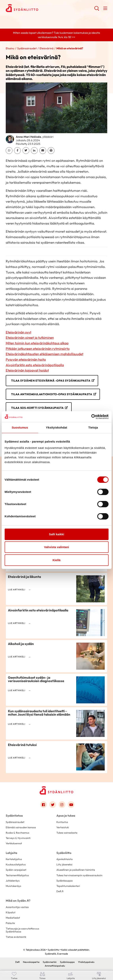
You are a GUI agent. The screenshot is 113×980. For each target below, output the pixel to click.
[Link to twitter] (53, 805)
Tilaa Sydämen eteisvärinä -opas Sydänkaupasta (51, 381)
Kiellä (56, 560)
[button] (97, 10)
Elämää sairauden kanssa (21, 827)
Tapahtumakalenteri (68, 886)
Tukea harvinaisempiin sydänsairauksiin (79, 875)
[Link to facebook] (44, 805)
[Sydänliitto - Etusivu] (56, 790)
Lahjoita (11, 853)
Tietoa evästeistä (16, 937)
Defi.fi (60, 891)
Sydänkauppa (65, 881)
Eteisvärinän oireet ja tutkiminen (30, 337)
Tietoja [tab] (93, 427)
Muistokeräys (13, 886)
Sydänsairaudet (27, 48)
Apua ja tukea (66, 816)
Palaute (10, 923)
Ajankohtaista (65, 859)
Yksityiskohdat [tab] (56, 427)
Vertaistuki (63, 827)
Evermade (63, 954)
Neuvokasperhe (31, 962)
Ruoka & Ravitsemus (18, 833)
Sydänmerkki (50, 962)
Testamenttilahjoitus (17, 875)
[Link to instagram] (62, 805)
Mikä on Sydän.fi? (18, 901)
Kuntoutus (62, 822)
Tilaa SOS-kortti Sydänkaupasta (37, 408)
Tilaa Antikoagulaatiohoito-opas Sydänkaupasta (52, 394)
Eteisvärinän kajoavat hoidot (27, 370)
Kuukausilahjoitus (16, 864)
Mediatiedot (13, 918)
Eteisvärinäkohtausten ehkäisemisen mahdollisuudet (45, 354)
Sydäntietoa (14, 816)
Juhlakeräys (13, 881)
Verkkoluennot (14, 843)
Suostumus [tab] (20, 427)
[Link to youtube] (71, 805)
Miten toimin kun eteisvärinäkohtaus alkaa (37, 343)
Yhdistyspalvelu (86, 962)
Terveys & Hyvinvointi (18, 838)
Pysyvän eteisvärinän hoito (26, 359)
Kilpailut (11, 912)
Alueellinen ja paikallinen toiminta (76, 870)
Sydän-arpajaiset (16, 870)
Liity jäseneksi (64, 864)
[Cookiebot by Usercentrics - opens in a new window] (91, 417)
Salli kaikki (56, 534)
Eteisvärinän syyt (19, 332)
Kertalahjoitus (14, 859)
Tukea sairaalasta (67, 833)
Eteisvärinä (47, 48)
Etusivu (10, 48)
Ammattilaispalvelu (55, 966)
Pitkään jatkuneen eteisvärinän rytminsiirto (38, 349)
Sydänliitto (64, 853)
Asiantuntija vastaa (17, 907)
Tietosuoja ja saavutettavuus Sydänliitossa (22, 930)
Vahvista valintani (57, 547)
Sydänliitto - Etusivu (37, 8)
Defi (17, 962)
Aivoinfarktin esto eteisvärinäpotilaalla (35, 365)
